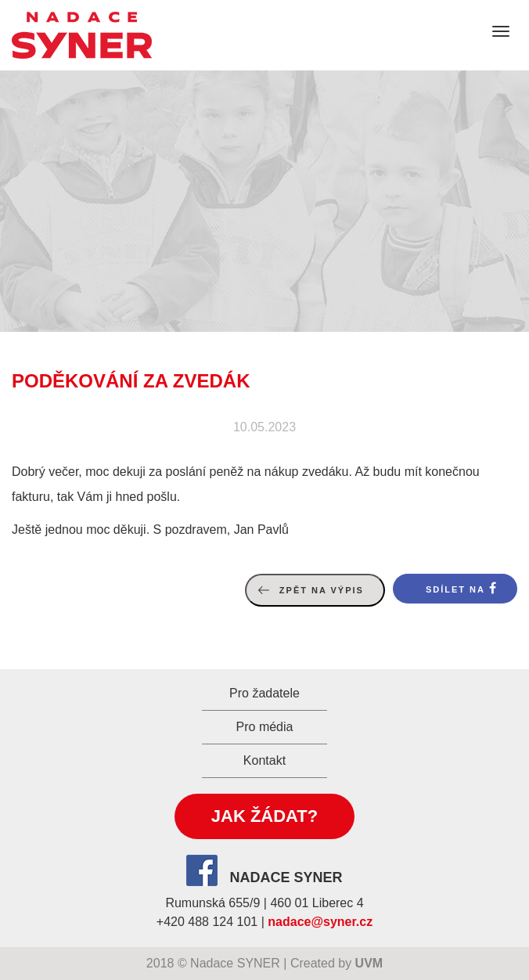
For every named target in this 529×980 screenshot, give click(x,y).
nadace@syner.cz (320, 922)
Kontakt (264, 760)
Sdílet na (455, 589)
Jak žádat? (264, 816)
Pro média (265, 727)
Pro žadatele (264, 693)
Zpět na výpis (322, 590)
